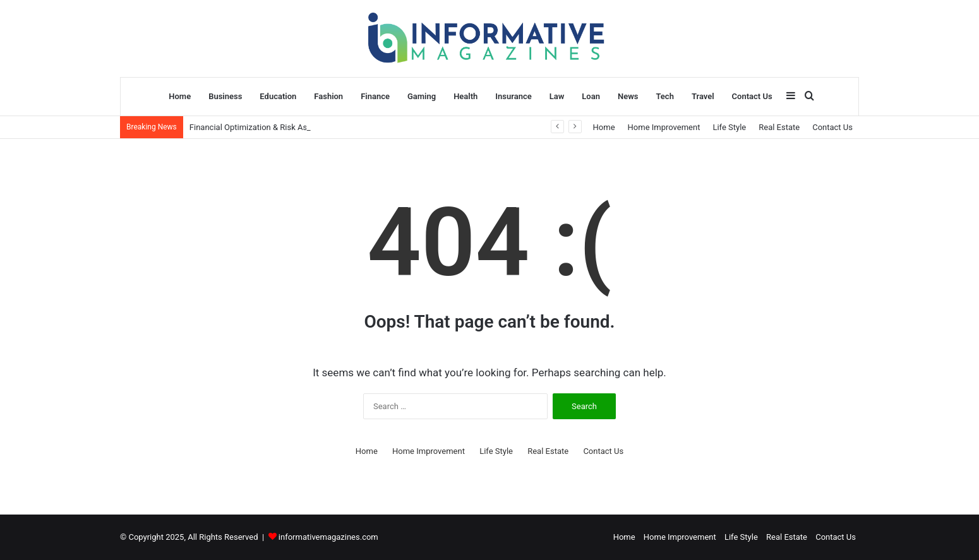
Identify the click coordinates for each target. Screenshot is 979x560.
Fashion (328, 96)
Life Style (729, 127)
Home (180, 96)
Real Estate (779, 127)
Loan (591, 96)
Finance (375, 96)
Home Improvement (664, 127)
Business (225, 96)
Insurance (513, 96)
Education (278, 96)
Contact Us (752, 96)
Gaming (422, 96)
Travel (703, 96)
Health (465, 96)
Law (557, 96)
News (628, 96)
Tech (664, 96)
